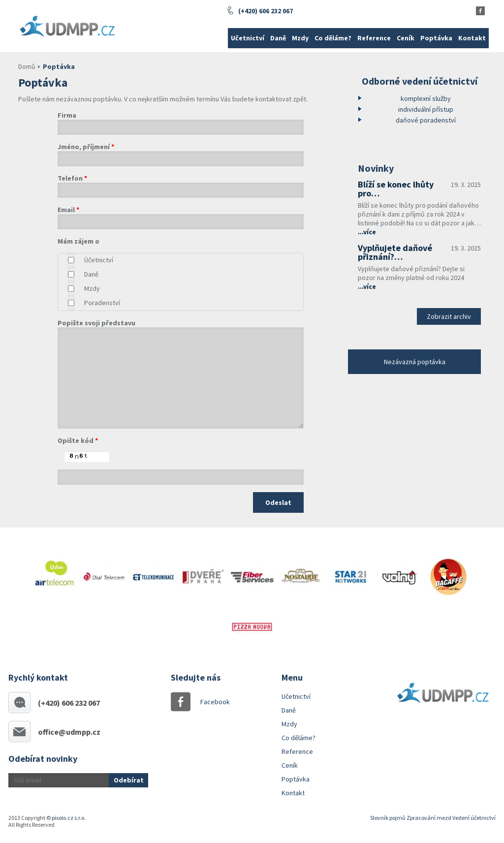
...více (367, 232)
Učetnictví (248, 38)
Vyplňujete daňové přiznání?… (395, 252)
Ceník (406, 38)
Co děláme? (333, 38)
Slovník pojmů (388, 818)
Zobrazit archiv (449, 316)
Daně (278, 38)
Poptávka (436, 38)
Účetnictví (99, 260)
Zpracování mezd (429, 818)
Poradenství (102, 303)
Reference (374, 38)
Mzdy (300, 38)
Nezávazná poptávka (415, 362)
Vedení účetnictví (474, 818)
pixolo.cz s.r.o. (69, 818)
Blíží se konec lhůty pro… (396, 189)
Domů (27, 66)
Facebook (210, 702)
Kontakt (472, 38)
